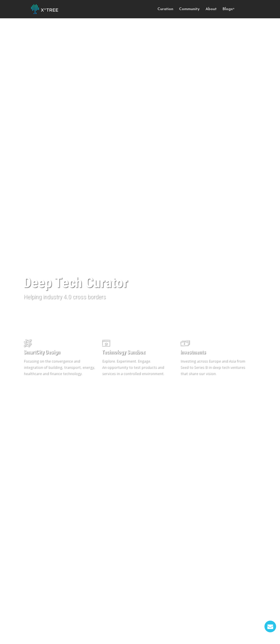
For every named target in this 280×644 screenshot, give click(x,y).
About (211, 9)
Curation (165, 9)
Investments (193, 352)
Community (189, 9)
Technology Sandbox (123, 352)
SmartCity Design (42, 352)
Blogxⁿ (228, 9)
